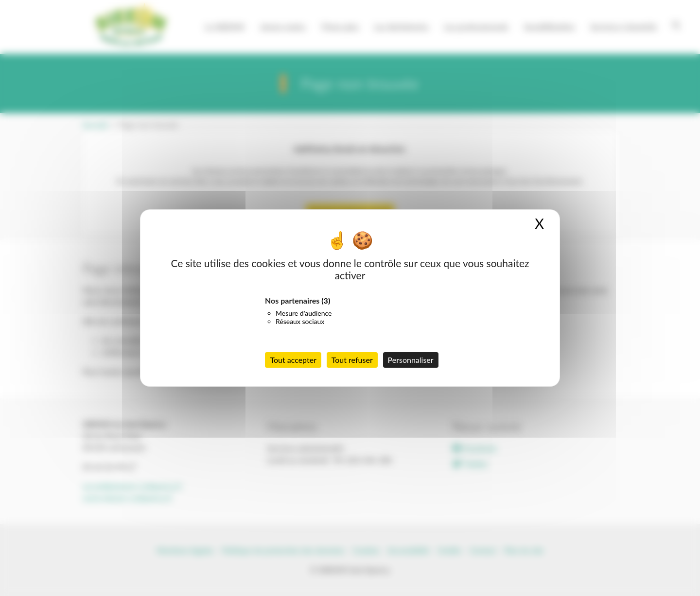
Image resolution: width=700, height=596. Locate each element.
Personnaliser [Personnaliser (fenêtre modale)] (411, 360)
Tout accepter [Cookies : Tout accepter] (293, 360)
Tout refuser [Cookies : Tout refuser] (352, 360)
